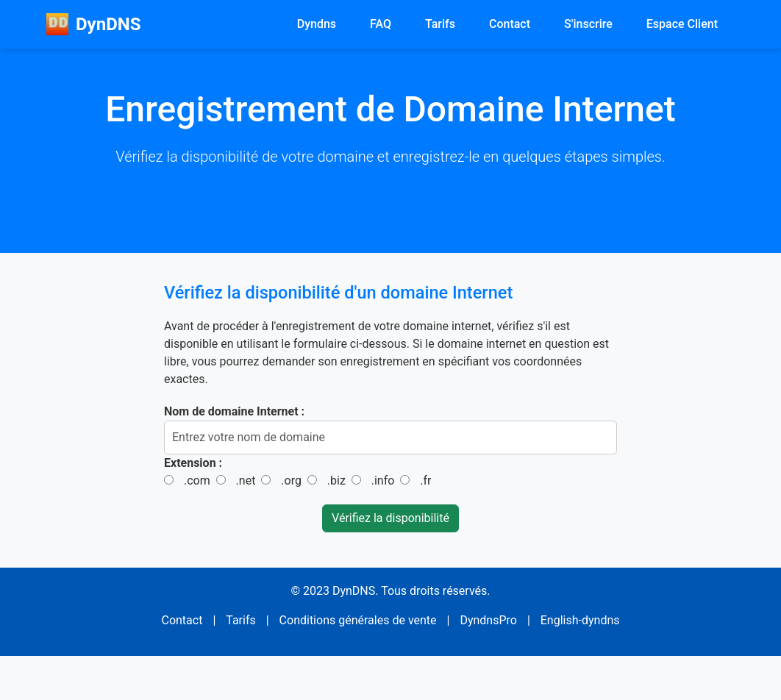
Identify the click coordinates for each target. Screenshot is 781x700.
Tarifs (440, 24)
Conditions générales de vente (358, 620)
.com (197, 481)
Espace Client (682, 24)
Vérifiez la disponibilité (390, 518)
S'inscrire (588, 24)
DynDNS (93, 24)
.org (291, 481)
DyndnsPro (488, 620)
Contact (510, 24)
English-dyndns (580, 620)
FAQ (381, 24)
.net (246, 481)
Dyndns (317, 24)
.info (383, 481)
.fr (425, 481)
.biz (336, 481)
